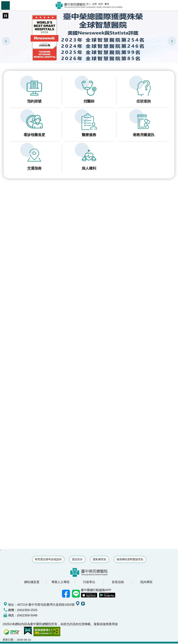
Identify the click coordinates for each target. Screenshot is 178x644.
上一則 (6, 41)
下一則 (172, 41)
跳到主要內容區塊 (2, 2)
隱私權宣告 (100, 560)
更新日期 (8, 640)
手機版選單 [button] (6, 6)
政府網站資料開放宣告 (130, 560)
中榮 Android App (107, 596)
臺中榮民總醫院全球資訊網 (89, 5)
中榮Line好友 (76, 594)
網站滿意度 (32, 583)
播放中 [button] (6, 16)
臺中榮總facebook (66, 594)
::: (1, 11)
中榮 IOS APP (89, 596)
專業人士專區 (61, 583)
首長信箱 (118, 583)
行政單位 (89, 583)
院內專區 (146, 583)
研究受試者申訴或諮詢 (48, 560)
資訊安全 (77, 560)
